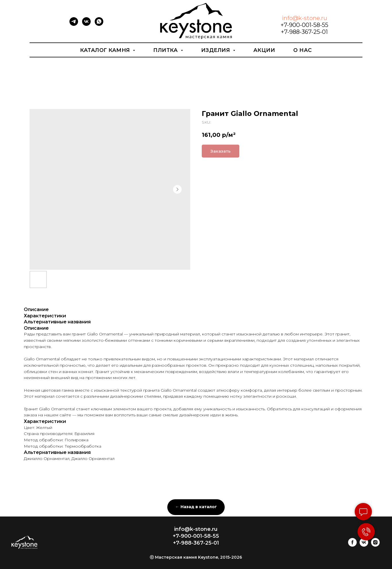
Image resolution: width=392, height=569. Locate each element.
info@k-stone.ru (304, 18)
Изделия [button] (216, 50)
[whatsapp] (99, 24)
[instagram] (375, 545)
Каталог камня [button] (106, 50)
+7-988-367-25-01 (304, 32)
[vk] (86, 24)
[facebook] (352, 545)
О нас (303, 50)
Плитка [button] (166, 50)
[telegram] (74, 24)
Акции (264, 50)
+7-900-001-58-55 (304, 25)
